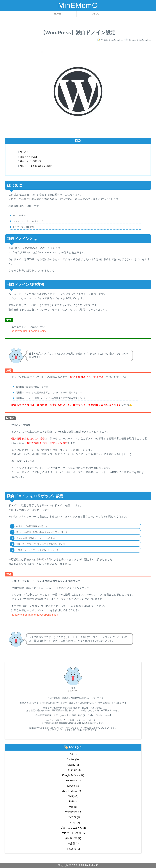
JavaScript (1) (73, 781)
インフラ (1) (73, 817)
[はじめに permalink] (3, 183)
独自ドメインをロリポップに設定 (36, 166)
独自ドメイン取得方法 (31, 161)
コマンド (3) (73, 823)
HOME (58, 14)
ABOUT (97, 14)
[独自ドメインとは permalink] (3, 237)
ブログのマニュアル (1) (73, 828)
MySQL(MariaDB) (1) (73, 791)
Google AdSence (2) (73, 775)
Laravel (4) (73, 786)
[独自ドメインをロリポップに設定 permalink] (3, 494)
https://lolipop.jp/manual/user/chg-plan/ (35, 615)
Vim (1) (73, 807)
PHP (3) (73, 801)
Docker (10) (73, 759)
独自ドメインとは (29, 157)
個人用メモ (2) (73, 838)
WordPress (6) (73, 812)
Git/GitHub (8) (73, 770)
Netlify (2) (73, 796)
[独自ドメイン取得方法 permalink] (3, 282)
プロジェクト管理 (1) (73, 833)
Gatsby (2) (73, 765)
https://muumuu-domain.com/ (29, 331)
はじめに (24, 152)
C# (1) (73, 754)
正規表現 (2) (73, 849)
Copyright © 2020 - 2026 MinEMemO (78, 865)
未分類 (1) (73, 843)
